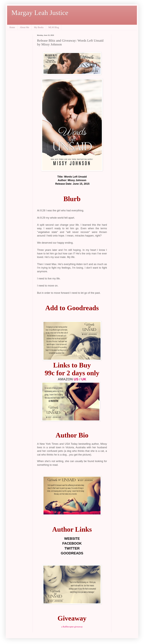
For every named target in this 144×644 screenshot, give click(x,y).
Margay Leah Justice (40, 13)
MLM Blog (54, 27)
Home (12, 27)
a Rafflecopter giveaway (72, 627)
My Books (39, 27)
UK (84, 379)
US (77, 379)
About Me (24, 27)
